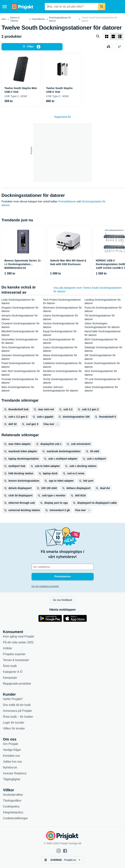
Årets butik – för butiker (18, 717)
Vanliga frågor (12, 750)
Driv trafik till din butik (17, 705)
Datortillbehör (38, 19)
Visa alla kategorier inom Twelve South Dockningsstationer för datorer (88, 290)
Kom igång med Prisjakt (18, 636)
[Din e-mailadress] (63, 567)
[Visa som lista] (113, 36)
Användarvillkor (13, 795)
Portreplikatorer (67, 201)
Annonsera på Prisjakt (17, 711)
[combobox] (71, 7)
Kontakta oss (11, 756)
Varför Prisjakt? (13, 699)
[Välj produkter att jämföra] (108, 47)
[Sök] (102, 7)
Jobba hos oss (12, 762)
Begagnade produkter (17, 684)
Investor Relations (15, 773)
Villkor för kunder (14, 728)
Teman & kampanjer (16, 660)
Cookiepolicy (11, 806)
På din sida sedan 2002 (18, 642)
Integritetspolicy (13, 812)
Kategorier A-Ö (13, 672)
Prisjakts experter (14, 654)
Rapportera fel (63, 117)
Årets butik (10, 666)
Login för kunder (14, 723)
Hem (4, 19)
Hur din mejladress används (45, 586)
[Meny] (5, 7)
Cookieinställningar (15, 818)
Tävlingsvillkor (12, 801)
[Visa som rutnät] (107, 36)
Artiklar (8, 648)
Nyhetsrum (10, 767)
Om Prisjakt (11, 744)
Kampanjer (10, 678)
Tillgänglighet (12, 779)
